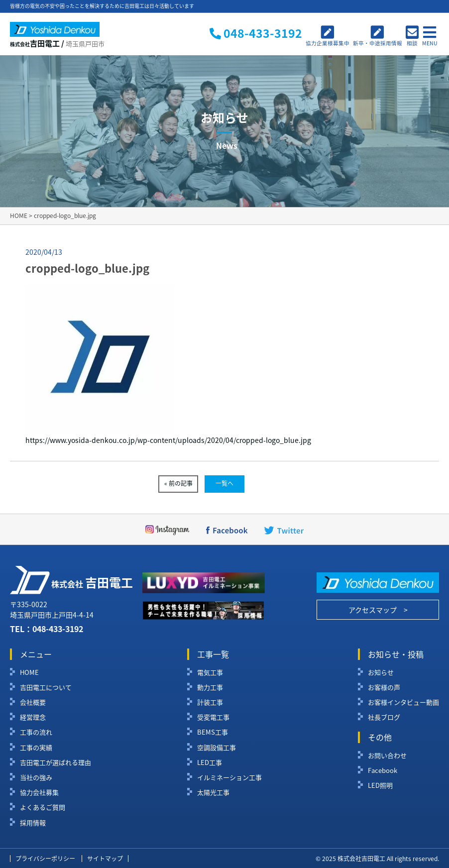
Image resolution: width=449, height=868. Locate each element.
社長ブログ (384, 717)
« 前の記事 (178, 483)
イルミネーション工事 (229, 777)
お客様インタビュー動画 (403, 702)
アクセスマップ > (378, 610)
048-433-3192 (58, 629)
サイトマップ (105, 859)
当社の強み (36, 777)
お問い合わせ (387, 756)
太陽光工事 (213, 792)
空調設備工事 (217, 748)
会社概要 (33, 702)
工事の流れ (36, 732)
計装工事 (210, 702)
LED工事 (210, 762)
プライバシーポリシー (45, 859)
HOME (29, 672)
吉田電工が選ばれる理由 (56, 762)
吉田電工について (46, 687)
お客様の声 (384, 687)
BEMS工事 (213, 732)
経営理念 (33, 717)
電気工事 (210, 672)
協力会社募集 (39, 792)
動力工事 (210, 687)
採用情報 (33, 823)
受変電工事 (213, 717)
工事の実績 (36, 748)
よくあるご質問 (43, 807)
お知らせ (381, 672)
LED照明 (380, 785)
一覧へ (224, 483)
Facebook (383, 770)
